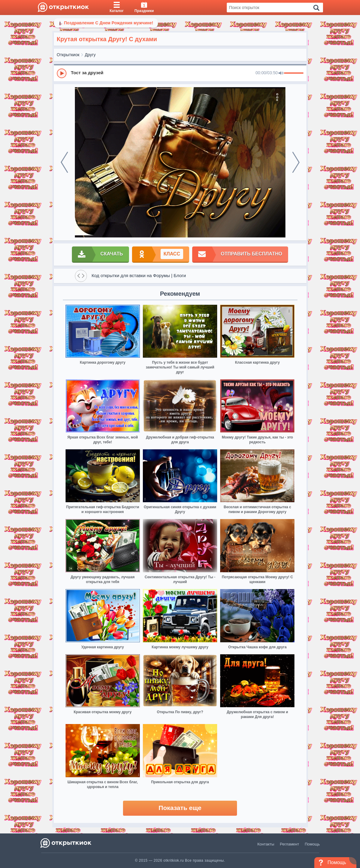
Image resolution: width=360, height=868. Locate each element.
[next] (296, 162)
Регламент (290, 844)
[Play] (62, 73)
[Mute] (281, 73)
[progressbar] (294, 73)
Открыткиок (68, 55)
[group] (180, 73)
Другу (90, 55)
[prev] (64, 162)
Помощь (312, 844)
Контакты (266, 844)
